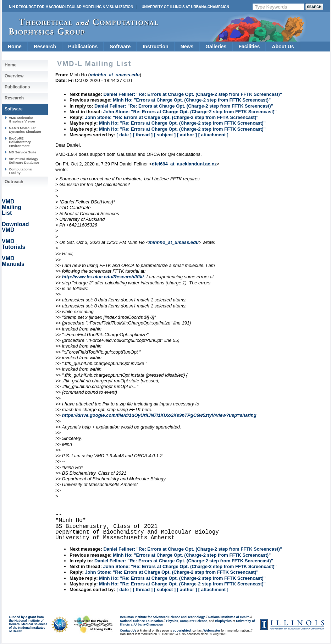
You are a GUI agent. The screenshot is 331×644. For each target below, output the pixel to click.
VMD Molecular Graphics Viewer (22, 119)
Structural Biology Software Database (24, 161)
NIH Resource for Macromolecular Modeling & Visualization (71, 7)
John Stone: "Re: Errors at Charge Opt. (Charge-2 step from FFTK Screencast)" (190, 112)
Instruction (155, 47)
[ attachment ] (213, 135)
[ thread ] (143, 135)
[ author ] (187, 135)
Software (120, 47)
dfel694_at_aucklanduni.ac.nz (184, 164)
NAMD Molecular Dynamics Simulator (25, 130)
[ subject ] (165, 135)
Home (15, 47)
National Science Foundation (141, 621)
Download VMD (15, 227)
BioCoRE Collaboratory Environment (20, 142)
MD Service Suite (23, 152)
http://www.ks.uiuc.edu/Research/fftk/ (103, 277)
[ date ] (124, 135)
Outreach (14, 182)
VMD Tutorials (13, 244)
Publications (83, 47)
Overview (14, 76)
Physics (172, 621)
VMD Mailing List (12, 207)
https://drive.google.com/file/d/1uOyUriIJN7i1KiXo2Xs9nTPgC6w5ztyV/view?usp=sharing (159, 415)
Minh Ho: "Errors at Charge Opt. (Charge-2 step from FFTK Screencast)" (192, 100)
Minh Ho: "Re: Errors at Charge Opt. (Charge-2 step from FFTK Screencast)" (182, 123)
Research (45, 47)
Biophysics (223, 621)
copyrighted (182, 631)
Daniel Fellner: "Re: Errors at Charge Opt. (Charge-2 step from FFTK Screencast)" (193, 94)
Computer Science (194, 621)
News (187, 47)
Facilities (249, 47)
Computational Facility (21, 171)
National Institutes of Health (229, 617)
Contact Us (128, 631)
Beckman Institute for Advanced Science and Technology (162, 617)
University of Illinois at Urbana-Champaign (185, 7)
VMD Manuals (13, 261)
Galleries (216, 47)
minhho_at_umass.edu (174, 242)
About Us (283, 47)
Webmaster (212, 631)
